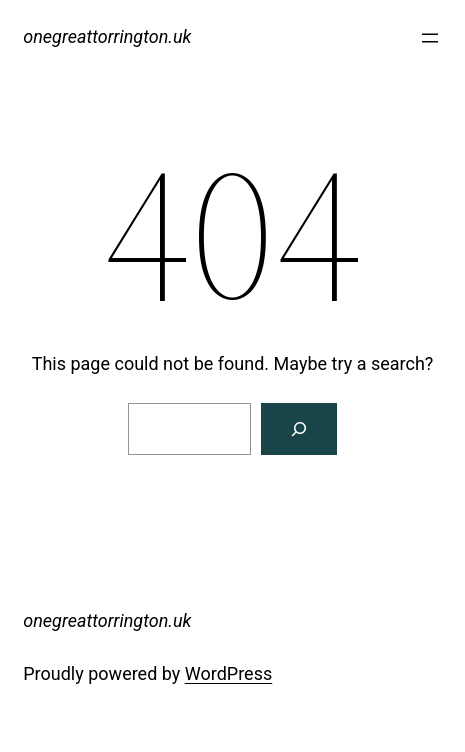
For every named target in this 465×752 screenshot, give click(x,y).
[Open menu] (430, 38)
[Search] (299, 429)
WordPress (228, 673)
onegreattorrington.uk (107, 36)
